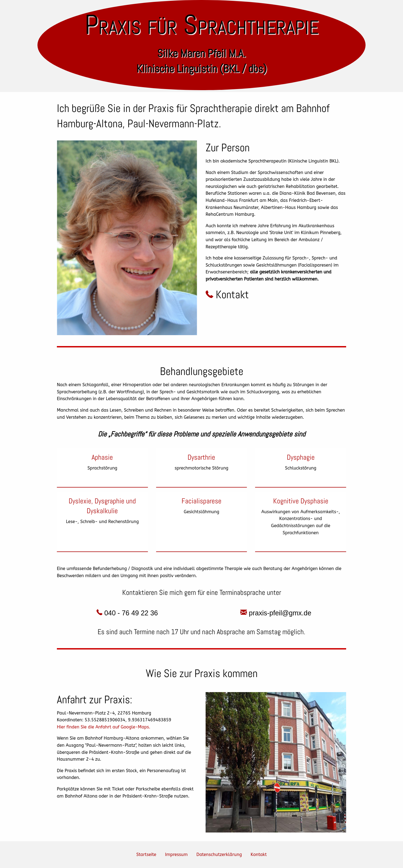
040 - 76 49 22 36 (127, 613)
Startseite (146, 854)
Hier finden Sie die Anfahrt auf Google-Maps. (103, 727)
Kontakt (227, 295)
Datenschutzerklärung (219, 854)
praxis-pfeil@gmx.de (276, 613)
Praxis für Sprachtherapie (202, 24)
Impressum (176, 854)
